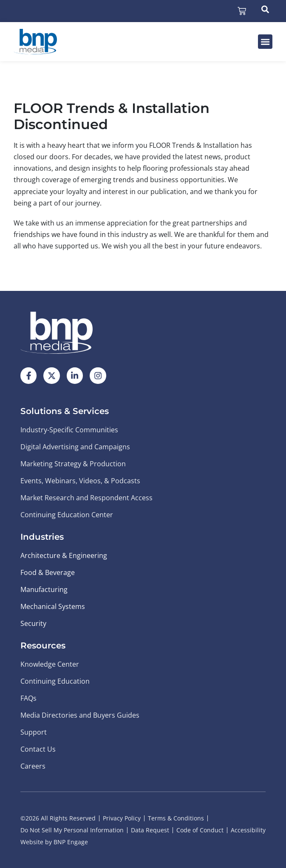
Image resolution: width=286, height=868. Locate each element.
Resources (43, 645)
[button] (265, 42)
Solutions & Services (65, 411)
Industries (42, 537)
